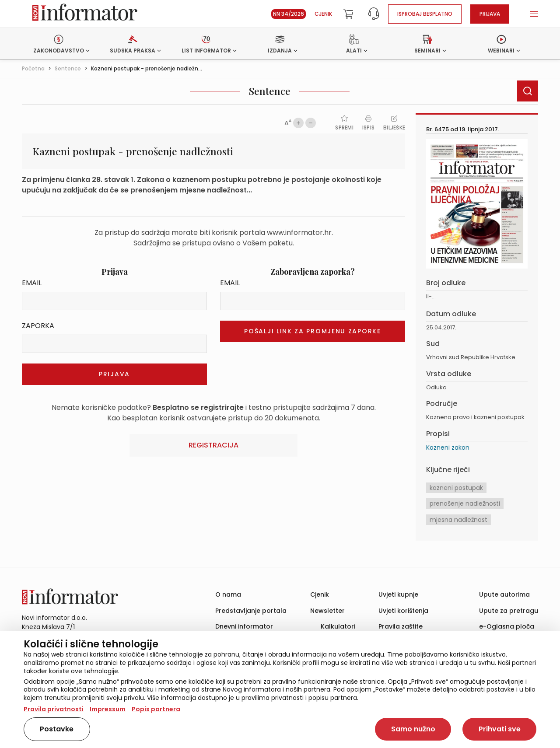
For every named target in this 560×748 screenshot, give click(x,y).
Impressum (108, 709)
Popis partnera (156, 709)
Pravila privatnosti (54, 709)
